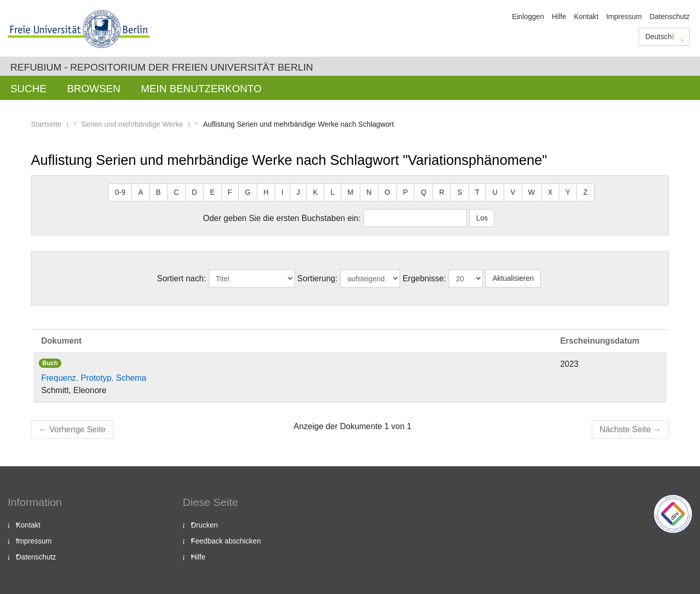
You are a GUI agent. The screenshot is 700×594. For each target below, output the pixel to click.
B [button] (159, 192)
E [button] (212, 192)
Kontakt (586, 16)
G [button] (248, 192)
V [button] (513, 192)
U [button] (495, 192)
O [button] (387, 192)
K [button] (315, 192)
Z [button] (585, 192)
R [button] (442, 192)
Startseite (46, 124)
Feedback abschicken (226, 541)
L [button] (332, 192)
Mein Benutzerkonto (201, 89)
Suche (28, 89)
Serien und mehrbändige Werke (132, 124)
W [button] (532, 192)
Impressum (624, 16)
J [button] (298, 192)
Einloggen (528, 16)
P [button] (405, 192)
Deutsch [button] (664, 37)
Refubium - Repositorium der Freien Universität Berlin (162, 67)
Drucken (205, 525)
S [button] (460, 192)
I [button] (282, 192)
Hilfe (559, 16)
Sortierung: (318, 278)
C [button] (176, 192)
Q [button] (423, 192)
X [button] (550, 192)
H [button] (266, 192)
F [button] (230, 192)
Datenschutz (670, 16)
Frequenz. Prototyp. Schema (94, 378)
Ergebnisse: (424, 278)
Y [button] (568, 192)
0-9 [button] (120, 192)
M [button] (351, 192)
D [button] (194, 192)
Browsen (94, 89)
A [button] (140, 192)
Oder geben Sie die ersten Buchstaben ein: (282, 218)
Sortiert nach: (181, 278)
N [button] (369, 192)
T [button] (478, 192)
